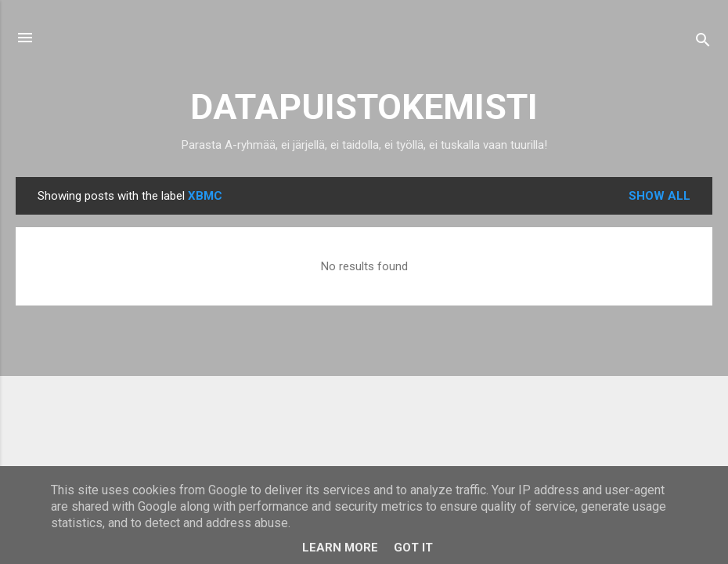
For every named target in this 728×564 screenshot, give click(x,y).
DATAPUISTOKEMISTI (364, 107)
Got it (413, 548)
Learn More (340, 548)
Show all (660, 196)
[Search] (703, 43)
